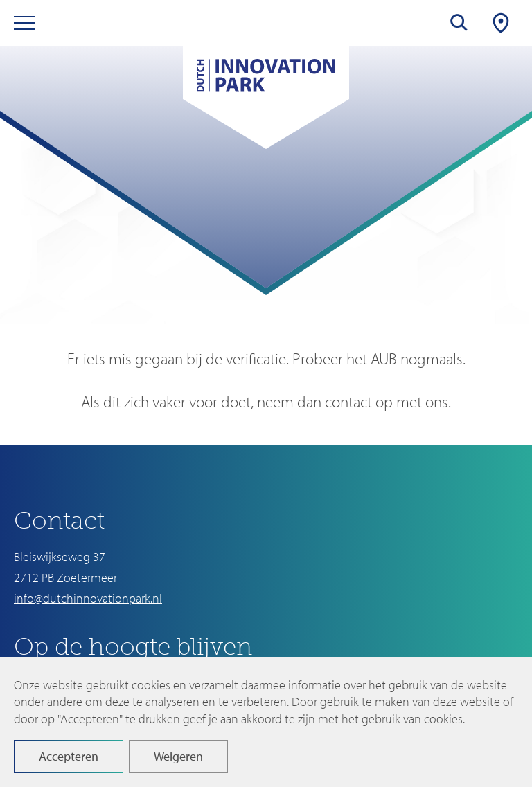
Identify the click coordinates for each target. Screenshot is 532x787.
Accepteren (69, 756)
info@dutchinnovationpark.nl (88, 598)
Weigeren (178, 756)
